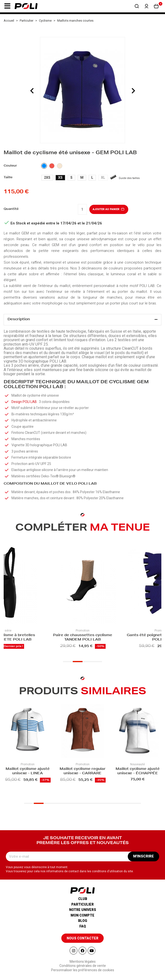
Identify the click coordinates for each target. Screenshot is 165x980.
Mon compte (82, 915)
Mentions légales (83, 962)
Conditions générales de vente (83, 966)
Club (83, 899)
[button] (7, 6)
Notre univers (83, 910)
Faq (83, 926)
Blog (83, 921)
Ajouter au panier (109, 209)
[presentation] (32, 91)
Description (19, 320)
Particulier (82, 904)
